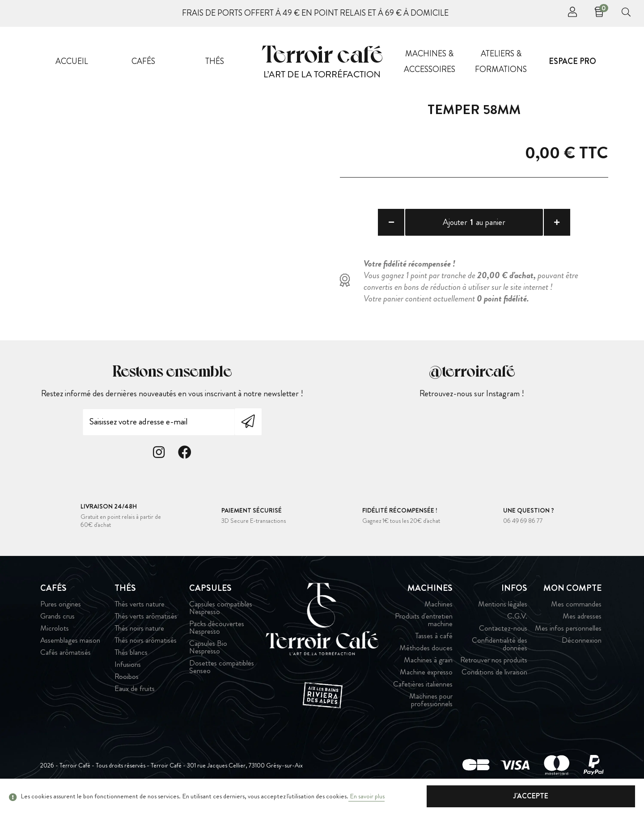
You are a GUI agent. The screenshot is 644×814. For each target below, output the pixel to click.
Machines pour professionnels (431, 706)
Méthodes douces (426, 654)
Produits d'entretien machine (424, 626)
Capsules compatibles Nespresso (221, 614)
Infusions (128, 670)
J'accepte (590, 796)
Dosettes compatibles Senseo (222, 673)
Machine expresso (426, 678)
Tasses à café (434, 642)
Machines (439, 610)
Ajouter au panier (474, 223)
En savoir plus (366, 796)
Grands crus (57, 622)
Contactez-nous (503, 634)
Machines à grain (428, 666)
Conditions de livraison (494, 678)
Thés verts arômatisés (146, 622)
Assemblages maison (70, 646)
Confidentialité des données (500, 650)
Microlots (55, 634)
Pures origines (61, 610)
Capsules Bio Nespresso (208, 653)
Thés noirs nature (139, 634)
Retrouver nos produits (494, 666)
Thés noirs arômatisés (146, 646)
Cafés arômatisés (66, 658)
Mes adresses (582, 622)
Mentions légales (503, 610)
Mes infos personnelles (568, 634)
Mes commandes (576, 610)
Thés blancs (131, 658)
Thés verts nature (140, 610)
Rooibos (127, 682)
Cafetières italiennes (423, 690)
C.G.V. (517, 622)
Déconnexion (582, 646)
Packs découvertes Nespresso (217, 633)
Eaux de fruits (135, 694)
